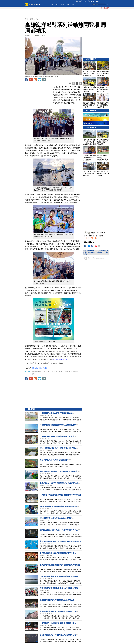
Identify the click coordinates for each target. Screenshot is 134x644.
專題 (68, 4)
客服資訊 (92, 252)
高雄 (33, 374)
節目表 (98, 1)
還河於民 (59, 371)
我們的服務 (101, 250)
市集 (52, 371)
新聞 (57, 4)
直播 (52, 4)
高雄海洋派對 (36, 371)
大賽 (85, 1)
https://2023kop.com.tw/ (61, 359)
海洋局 (75, 371)
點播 (73, 4)
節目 (63, 4)
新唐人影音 (79, 1)
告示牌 (68, 371)
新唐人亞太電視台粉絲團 (39, 368)
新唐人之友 (91, 1)
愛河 (45, 371)
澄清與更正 (100, 252)
